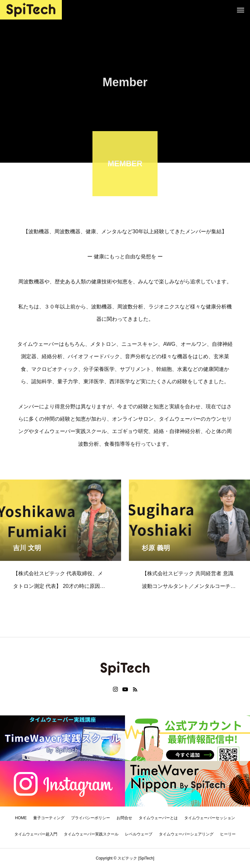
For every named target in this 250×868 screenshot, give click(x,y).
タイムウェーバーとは (158, 818)
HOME (21, 818)
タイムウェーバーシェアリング (186, 834)
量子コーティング (49, 818)
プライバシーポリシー (90, 818)
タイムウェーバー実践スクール (91, 834)
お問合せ (124, 818)
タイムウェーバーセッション (210, 818)
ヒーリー (228, 834)
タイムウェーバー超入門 (36, 834)
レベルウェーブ (139, 834)
